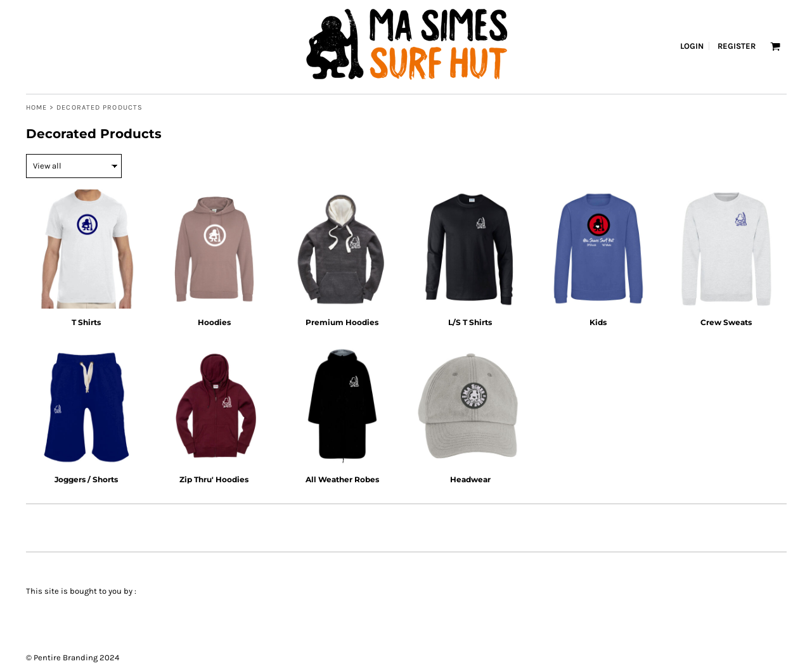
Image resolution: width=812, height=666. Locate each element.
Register (737, 46)
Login (692, 46)
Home (36, 107)
